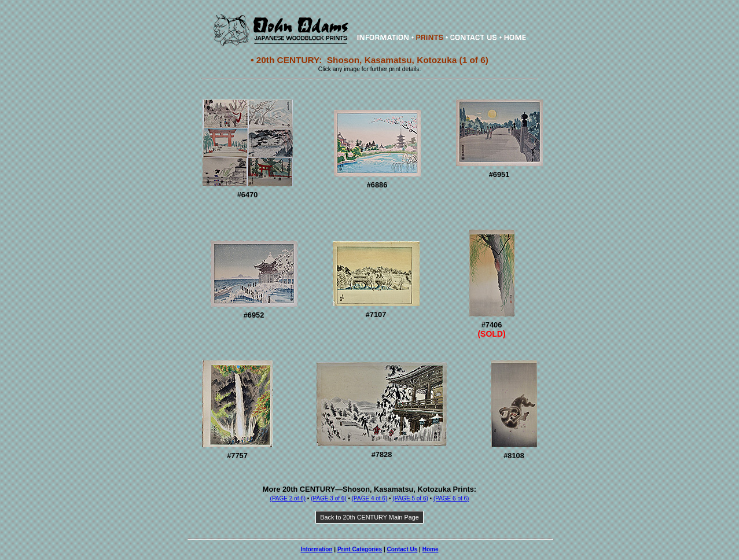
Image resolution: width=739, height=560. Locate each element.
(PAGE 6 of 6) (451, 498)
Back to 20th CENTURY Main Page (369, 517)
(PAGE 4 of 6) (370, 498)
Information (317, 549)
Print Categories (360, 549)
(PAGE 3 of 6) (329, 498)
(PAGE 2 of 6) (288, 498)
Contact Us (402, 549)
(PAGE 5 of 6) (410, 498)
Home (431, 549)
